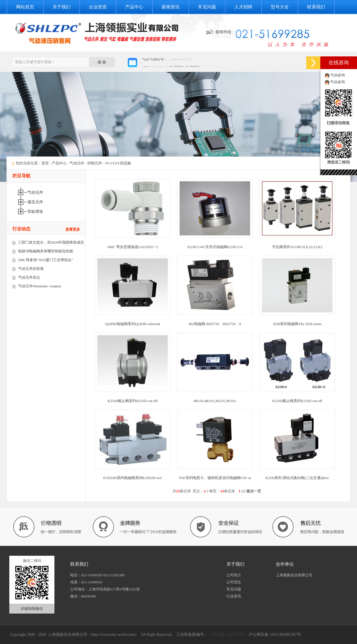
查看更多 (73, 229)
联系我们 (316, 7)
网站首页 (25, 7)
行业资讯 (234, 596)
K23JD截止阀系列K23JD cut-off (297, 401)
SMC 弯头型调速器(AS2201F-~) (133, 247)
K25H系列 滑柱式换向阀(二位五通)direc (297, 478)
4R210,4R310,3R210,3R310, (215, 401)
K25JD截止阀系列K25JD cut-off (133, 401)
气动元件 (77, 163)
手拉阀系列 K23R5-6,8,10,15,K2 (297, 247)
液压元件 (35, 202)
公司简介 (234, 575)
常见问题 (207, 7)
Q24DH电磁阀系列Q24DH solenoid (133, 324)
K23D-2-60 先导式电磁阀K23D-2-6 (215, 247)
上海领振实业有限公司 (294, 575)
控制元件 (95, 163)
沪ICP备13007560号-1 (229, 635)
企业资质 (98, 7)
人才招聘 (243, 7)
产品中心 (134, 7)
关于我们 (61, 7)
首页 (45, 163)
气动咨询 (338, 75)
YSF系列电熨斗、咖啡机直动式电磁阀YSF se (215, 478)
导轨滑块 (35, 212)
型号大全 (280, 7)
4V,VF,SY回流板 (118, 163)
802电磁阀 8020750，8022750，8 (215, 324)
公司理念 (234, 582)
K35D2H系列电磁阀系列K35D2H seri (133, 478)
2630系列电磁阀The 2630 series (297, 324)
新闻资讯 (171, 7)
